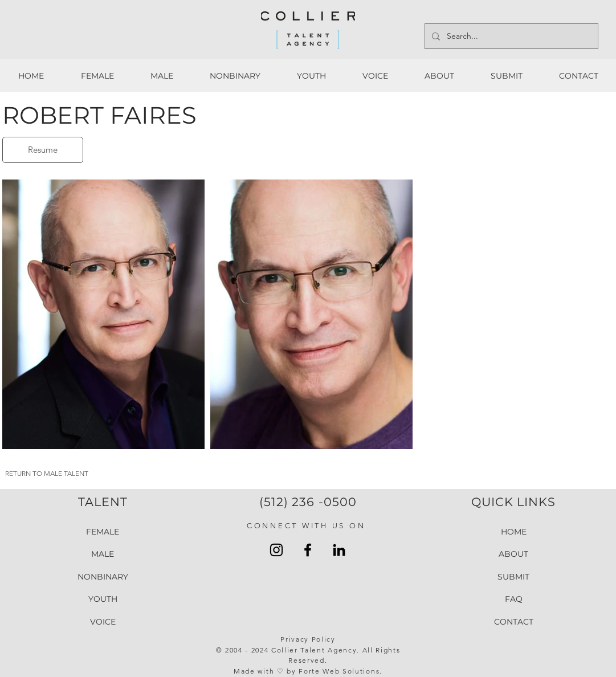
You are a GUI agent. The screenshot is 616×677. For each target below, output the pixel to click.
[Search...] (510, 36)
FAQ (513, 599)
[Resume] (43, 150)
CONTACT (513, 622)
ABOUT (513, 554)
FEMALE (103, 532)
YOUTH (103, 599)
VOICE (103, 622)
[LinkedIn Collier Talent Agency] (339, 550)
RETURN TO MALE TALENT (47, 473)
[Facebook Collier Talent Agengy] (308, 550)
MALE (103, 554)
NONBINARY (103, 577)
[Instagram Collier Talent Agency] (276, 550)
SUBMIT (513, 577)
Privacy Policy (308, 639)
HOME (513, 532)
